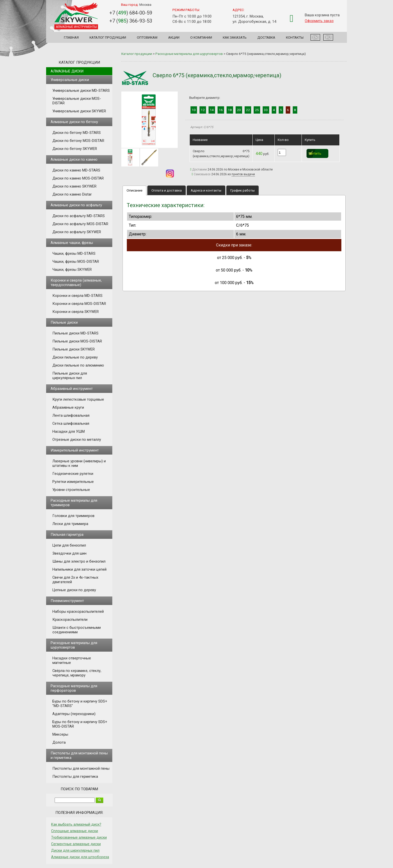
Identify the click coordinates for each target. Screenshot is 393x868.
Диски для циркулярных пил (75, 850)
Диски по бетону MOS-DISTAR (78, 141)
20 (239, 110)
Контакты (295, 37)
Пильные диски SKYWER (74, 349)
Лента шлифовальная (71, 415)
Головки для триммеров (73, 516)
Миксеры (60, 734)
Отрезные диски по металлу (77, 440)
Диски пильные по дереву (75, 357)
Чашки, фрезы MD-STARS (74, 253)
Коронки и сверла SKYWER (76, 312)
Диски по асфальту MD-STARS (79, 216)
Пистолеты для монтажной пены (81, 768)
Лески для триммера (70, 524)
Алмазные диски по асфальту (76, 205)
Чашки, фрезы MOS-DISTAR (76, 262)
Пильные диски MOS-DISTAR (77, 341)
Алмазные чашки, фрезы (72, 243)
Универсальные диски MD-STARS (81, 91)
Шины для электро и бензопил (79, 561)
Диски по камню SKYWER (74, 186)
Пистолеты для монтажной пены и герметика (79, 755)
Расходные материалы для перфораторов (74, 688)
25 (257, 110)
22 (248, 110)
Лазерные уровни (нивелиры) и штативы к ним (79, 463)
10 (194, 110)
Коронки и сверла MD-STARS (77, 296)
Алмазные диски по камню (74, 159)
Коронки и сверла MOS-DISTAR (79, 304)
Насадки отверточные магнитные (72, 660)
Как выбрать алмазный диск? (76, 824)
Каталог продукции (108, 37)
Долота (59, 742)
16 (221, 110)
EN (315, 37)
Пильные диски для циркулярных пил (70, 376)
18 (230, 110)
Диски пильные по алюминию (78, 365)
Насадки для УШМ (69, 431)
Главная (71, 37)
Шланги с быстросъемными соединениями (77, 630)
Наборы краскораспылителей (78, 612)
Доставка (266, 37)
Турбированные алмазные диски (79, 837)
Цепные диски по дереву (74, 590)
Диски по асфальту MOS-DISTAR (80, 224)
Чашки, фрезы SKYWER (72, 270)
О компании (201, 37)
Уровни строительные (71, 490)
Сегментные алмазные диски (76, 844)
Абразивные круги (68, 407)
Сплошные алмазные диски (75, 831)
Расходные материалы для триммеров (74, 503)
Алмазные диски (67, 71)
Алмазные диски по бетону (74, 122)
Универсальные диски (70, 80)
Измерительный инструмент (75, 450)
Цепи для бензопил (69, 545)
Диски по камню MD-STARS (76, 170)
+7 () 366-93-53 (131, 21)
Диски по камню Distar (72, 194)
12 (203, 110)
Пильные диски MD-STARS (75, 333)
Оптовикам (147, 37)
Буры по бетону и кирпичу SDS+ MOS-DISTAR (80, 724)
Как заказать (235, 37)
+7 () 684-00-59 (131, 13)
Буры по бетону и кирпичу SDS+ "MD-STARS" (80, 704)
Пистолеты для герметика (75, 776)
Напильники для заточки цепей (79, 569)
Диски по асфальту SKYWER (77, 232)
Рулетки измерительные (73, 482)
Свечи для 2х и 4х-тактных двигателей (75, 580)
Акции (174, 37)
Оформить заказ (319, 21)
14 (212, 110)
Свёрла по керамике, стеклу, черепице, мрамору (77, 673)
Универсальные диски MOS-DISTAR (77, 101)
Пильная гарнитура (67, 535)
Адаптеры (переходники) (74, 714)
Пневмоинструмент (67, 601)
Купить (316, 154)
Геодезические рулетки (73, 474)
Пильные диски (64, 322)
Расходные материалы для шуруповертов (74, 645)
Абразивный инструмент (72, 389)
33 (266, 110)
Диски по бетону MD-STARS (77, 133)
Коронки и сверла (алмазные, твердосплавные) (76, 283)
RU (328, 37)
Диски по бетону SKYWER (75, 149)
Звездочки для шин (69, 553)
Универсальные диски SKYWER (79, 111)
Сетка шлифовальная (71, 423)
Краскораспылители (70, 620)
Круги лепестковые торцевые (78, 399)
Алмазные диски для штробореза (80, 857)
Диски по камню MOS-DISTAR (78, 178)
